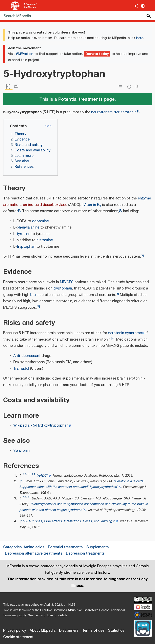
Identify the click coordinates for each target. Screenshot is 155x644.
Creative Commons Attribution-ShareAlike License (75, 610)
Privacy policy (15, 631)
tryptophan (26, 247)
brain (34, 295)
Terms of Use (43, 615)
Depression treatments (85, 554)
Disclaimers (69, 631)
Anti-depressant (27, 356)
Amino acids (34, 547)
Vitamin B (92, 205)
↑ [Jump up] (21, 481)
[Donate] (143, 628)
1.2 (34, 475)
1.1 (29, 475)
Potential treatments (80, 99)
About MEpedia (43, 631)
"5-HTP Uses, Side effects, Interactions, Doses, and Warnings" (69, 521)
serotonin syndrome (125, 333)
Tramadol (21, 369)
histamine (45, 240)
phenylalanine (28, 228)
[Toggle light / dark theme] (136, 6)
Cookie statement (18, 637)
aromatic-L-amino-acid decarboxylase (35, 205)
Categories (13, 547)
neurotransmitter (105, 112)
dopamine (40, 221)
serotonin (128, 112)
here (140, 38)
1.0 (25, 475)
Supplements (98, 547)
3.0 (25, 498)
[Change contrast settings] (143, 6)
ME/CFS (67, 282)
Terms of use (93, 631)
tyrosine (24, 234)
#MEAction (25, 54)
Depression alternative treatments (34, 554)
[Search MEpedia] (77, 16)
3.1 (29, 498)
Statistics (116, 631)
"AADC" (42, 476)
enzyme (144, 198)
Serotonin (21, 451)
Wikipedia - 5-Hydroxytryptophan (41, 426)
